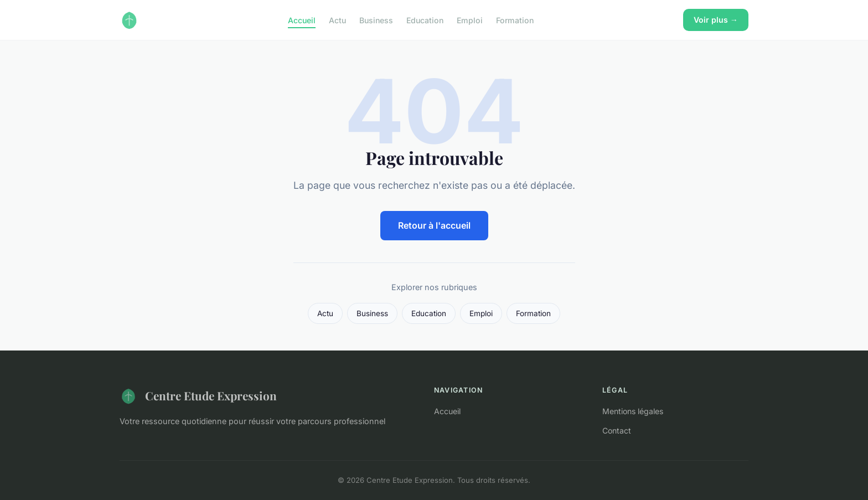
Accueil (302, 20)
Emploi (470, 20)
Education (425, 20)
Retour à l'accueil (434, 225)
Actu (337, 20)
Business (376, 20)
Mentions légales (633, 411)
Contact (617, 431)
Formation (515, 20)
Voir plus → (716, 20)
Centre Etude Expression (198, 396)
